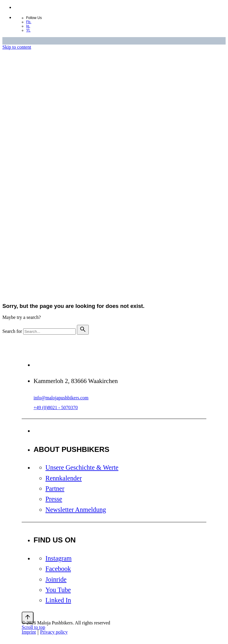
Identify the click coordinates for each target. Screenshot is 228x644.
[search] (83, 330)
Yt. (28, 30)
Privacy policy (54, 632)
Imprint (29, 632)
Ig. (28, 26)
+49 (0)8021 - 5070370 (56, 408)
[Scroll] (28, 618)
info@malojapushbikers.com (61, 398)
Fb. (29, 22)
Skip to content (17, 47)
